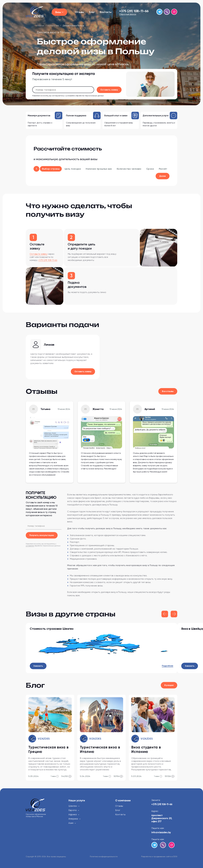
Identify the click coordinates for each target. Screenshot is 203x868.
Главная (40, 26)
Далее (163, 176)
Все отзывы (168, 391)
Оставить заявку (83, 371)
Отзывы (79, 12)
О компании (123, 800)
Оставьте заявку (38, 254)
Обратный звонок (128, 14)
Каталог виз (53, 26)
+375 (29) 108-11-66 (134, 11)
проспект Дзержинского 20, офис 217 (162, 818)
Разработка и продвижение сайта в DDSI (159, 856)
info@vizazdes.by (161, 832)
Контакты (106, 12)
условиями (70, 96)
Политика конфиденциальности (104, 856)
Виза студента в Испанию (146, 749)
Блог (92, 12)
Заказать (38, 666)
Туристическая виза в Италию (100, 749)
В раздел (169, 685)
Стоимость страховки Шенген (52, 629)
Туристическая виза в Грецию (48, 749)
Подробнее (168, 666)
